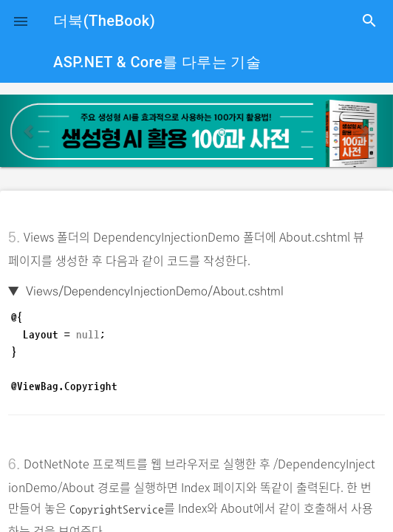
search (369, 21)
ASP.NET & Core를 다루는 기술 (157, 62)
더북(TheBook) (104, 21)
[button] (21, 21)
